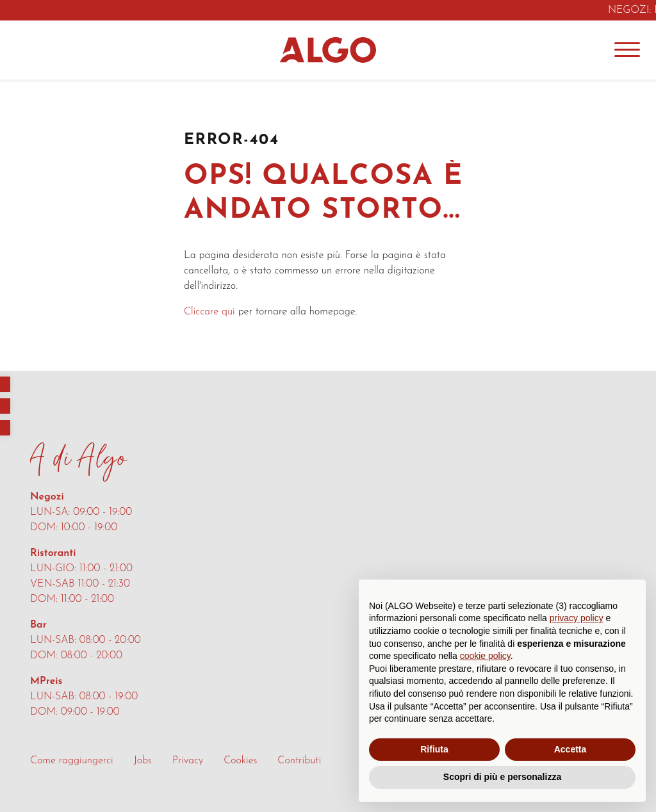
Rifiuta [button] (434, 749)
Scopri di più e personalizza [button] (502, 777)
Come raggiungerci (72, 761)
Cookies (240, 761)
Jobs (143, 761)
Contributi (299, 761)
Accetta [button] (570, 749)
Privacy (188, 761)
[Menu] (627, 50)
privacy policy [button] (577, 618)
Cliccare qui (209, 312)
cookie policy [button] (485, 656)
